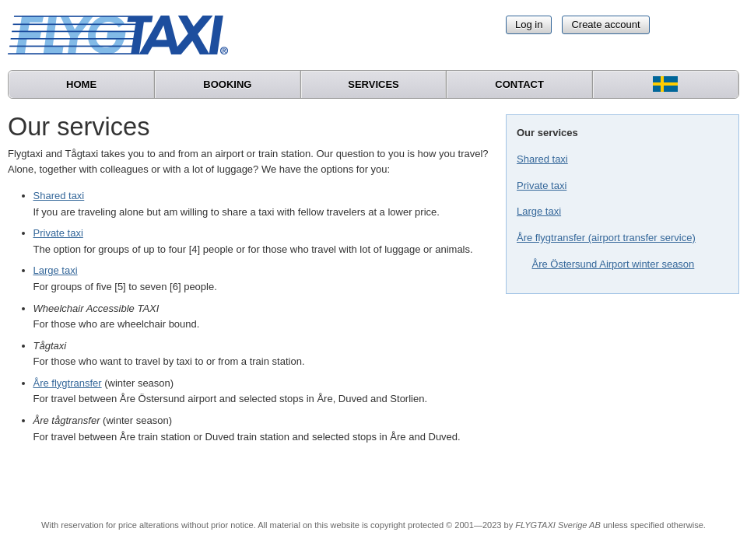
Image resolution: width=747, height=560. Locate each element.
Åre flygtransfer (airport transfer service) (606, 238)
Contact (519, 84)
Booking (227, 84)
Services (373, 84)
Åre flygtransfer (68, 383)
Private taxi (542, 185)
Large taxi (539, 211)
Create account (605, 24)
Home (81, 84)
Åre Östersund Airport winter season (614, 264)
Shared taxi (542, 159)
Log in (529, 24)
